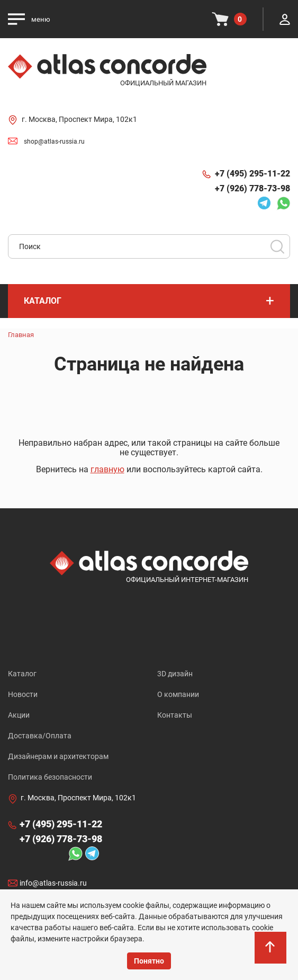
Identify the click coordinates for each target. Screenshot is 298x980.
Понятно (149, 961)
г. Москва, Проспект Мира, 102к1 (79, 119)
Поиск (277, 246)
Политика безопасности (50, 777)
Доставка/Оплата (40, 736)
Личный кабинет (285, 19)
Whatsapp (283, 203)
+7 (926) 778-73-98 (252, 188)
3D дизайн (175, 674)
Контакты (175, 715)
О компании (178, 694)
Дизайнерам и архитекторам (58, 756)
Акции (19, 715)
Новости (23, 694)
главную (107, 469)
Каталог (22, 674)
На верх (271, 953)
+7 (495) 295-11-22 (252, 174)
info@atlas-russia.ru (53, 883)
